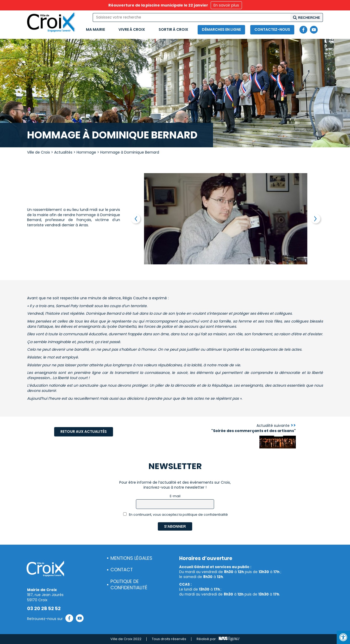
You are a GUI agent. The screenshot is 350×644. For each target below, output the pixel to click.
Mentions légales (131, 558)
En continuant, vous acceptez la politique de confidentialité (176, 515)
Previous (136, 219)
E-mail (175, 496)
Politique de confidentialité (129, 585)
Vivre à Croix (132, 29)
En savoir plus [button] (226, 5)
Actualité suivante (254, 428)
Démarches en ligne (221, 29)
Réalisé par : (218, 639)
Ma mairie (95, 29)
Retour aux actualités (84, 432)
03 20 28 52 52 (44, 609)
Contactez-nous (272, 29)
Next (316, 219)
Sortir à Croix (173, 29)
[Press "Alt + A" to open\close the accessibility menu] (343, 637)
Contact (122, 570)
